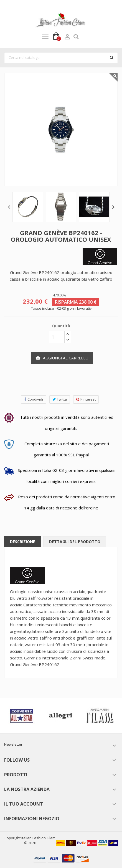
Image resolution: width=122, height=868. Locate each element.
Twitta (60, 399)
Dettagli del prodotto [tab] (75, 542)
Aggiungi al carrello (62, 358)
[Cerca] (61, 58)
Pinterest (86, 399)
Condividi (34, 399)
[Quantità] (57, 337)
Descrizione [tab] (23, 542)
